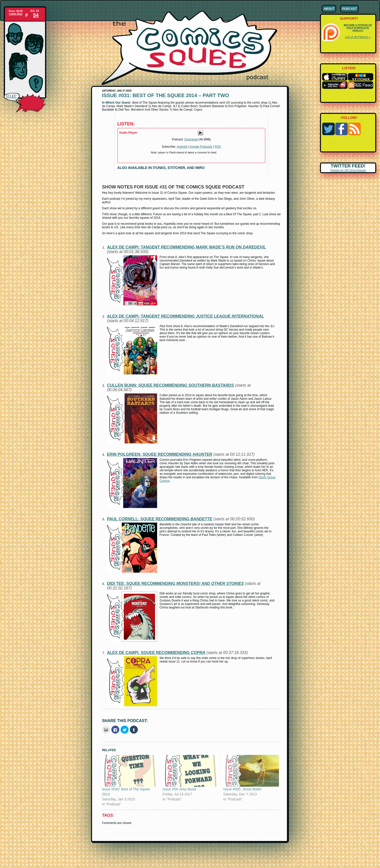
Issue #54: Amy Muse (179, 789)
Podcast (349, 9)
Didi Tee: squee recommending (175, 584)
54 (36, 15)
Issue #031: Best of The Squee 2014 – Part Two (166, 95)
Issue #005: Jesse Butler (243, 789)
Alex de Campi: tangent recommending (186, 316)
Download (191, 139)
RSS (218, 147)
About (329, 9)
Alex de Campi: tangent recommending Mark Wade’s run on (186, 247)
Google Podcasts (201, 147)
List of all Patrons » (358, 37)
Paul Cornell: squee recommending (160, 519)
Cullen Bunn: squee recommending (170, 385)
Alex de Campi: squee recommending (156, 653)
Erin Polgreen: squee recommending (160, 454)
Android (182, 147)
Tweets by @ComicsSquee (348, 170)
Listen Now (16, 14)
